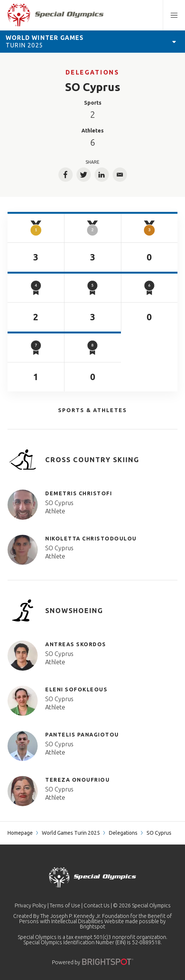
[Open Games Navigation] (174, 41)
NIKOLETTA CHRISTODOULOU (91, 539)
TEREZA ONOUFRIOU (77, 780)
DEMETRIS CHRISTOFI (79, 493)
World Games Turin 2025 (71, 833)
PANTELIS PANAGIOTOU (82, 735)
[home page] (56, 15)
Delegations (92, 72)
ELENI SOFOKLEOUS (76, 689)
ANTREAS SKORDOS (76, 644)
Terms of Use (65, 905)
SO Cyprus (59, 503)
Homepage (20, 833)
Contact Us (97, 905)
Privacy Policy (31, 905)
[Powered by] (108, 962)
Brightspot (92, 927)
